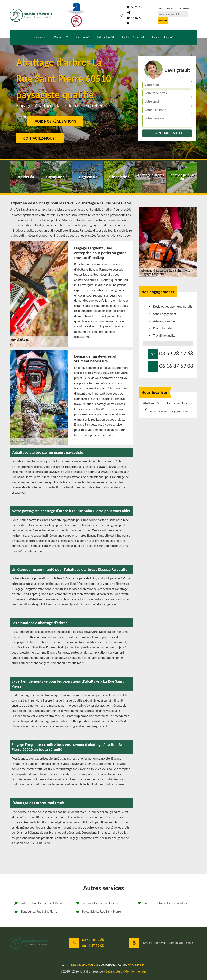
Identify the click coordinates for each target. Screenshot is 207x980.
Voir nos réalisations (55, 121)
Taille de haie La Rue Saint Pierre (38, 903)
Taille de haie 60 (105, 37)
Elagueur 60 (83, 37)
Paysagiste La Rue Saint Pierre (98, 912)
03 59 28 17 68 (135, 10)
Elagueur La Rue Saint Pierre (35, 912)
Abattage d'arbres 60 (133, 37)
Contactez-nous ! (40, 138)
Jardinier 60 (40, 37)
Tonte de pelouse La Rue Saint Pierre (164, 903)
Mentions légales (135, 971)
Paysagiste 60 (61, 37)
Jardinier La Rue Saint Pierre (97, 903)
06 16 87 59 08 (135, 21)
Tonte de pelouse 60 (162, 37)
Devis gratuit (114, 971)
